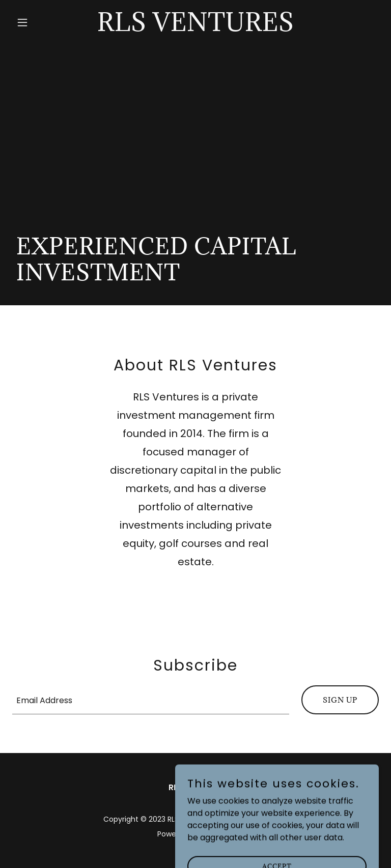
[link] (196, 28)
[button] (40, 22)
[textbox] (151, 700)
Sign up (340, 700)
